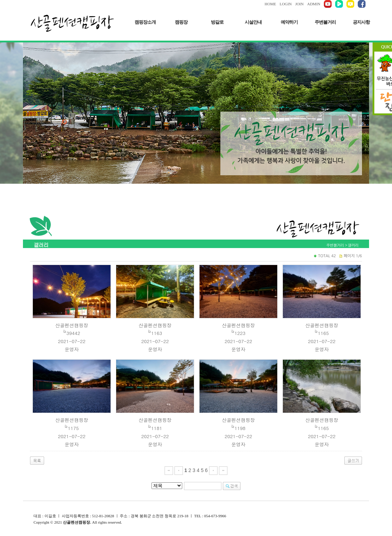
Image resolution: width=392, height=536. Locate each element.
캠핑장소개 (145, 22)
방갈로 (217, 22)
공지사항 (361, 22)
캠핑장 (181, 22)
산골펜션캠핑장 (72, 325)
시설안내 (253, 22)
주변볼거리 (325, 22)
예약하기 (289, 22)
